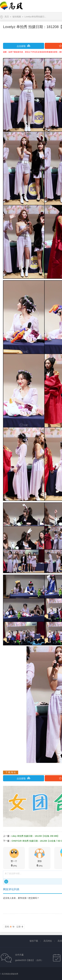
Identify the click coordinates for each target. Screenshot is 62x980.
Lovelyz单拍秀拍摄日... (35, 17)
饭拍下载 (34, 941)
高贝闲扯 (48, 941)
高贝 (7, 17)
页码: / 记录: (14, 927)
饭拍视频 (17, 17)
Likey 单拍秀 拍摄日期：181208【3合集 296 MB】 (35, 836)
